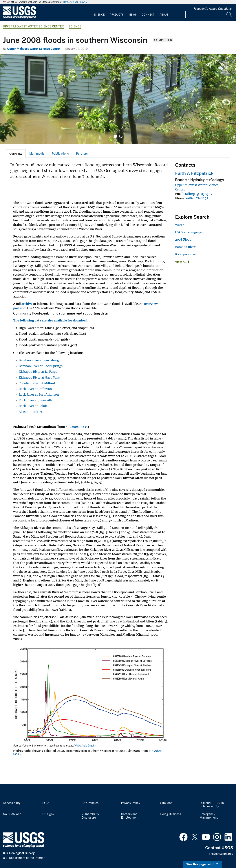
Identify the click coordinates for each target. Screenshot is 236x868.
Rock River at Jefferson (35, 389)
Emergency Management (209, 816)
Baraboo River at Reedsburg (39, 360)
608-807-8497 (197, 198)
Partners (82, 154)
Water (180, 225)
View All (182, 262)
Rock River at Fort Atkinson (39, 394)
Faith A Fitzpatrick (194, 173)
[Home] (19, 18)
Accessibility (12, 803)
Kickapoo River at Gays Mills (39, 377)
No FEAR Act (12, 814)
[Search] (229, 15)
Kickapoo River (186, 254)
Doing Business (171, 814)
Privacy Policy (131, 803)
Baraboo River (185, 247)
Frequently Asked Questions (213, 9)
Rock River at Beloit (33, 406)
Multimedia (37, 154)
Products (117, 15)
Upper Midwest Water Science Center (33, 26)
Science (99, 15)
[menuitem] (99, 12)
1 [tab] (115, 136)
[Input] (209, 15)
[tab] (16, 154)
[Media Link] (90, 695)
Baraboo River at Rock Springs (41, 366)
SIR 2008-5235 (77, 427)
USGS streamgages (189, 232)
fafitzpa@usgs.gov (199, 194)
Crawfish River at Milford (37, 383)
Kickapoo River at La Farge (38, 372)
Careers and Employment (130, 816)
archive (27, 304)
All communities (31, 412)
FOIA (46, 803)
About (164, 15)
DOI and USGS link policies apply (213, 805)
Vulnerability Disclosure (90, 816)
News (133, 15)
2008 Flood (183, 240)
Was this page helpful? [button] (202, 864)
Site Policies (90, 803)
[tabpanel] (118, 99)
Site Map (166, 803)
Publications (60, 154)
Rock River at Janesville (36, 400)
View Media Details (85, 746)
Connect (148, 15)
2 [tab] (121, 136)
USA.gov (48, 814)
